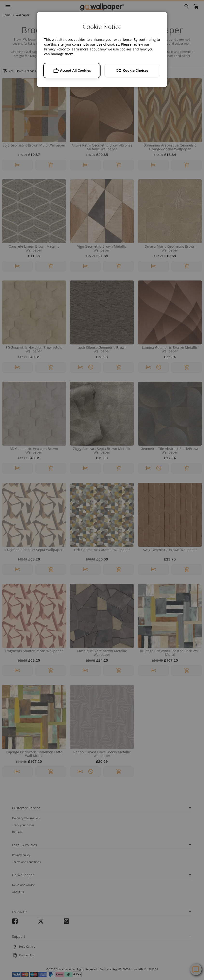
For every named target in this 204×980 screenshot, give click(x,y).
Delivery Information (26, 818)
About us (18, 892)
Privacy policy (21, 855)
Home (7, 15)
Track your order (23, 825)
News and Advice (24, 885)
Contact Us (26, 955)
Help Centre (27, 946)
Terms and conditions (26, 862)
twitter (41, 923)
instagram (66, 923)
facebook (15, 923)
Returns (17, 832)
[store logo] (102, 7)
